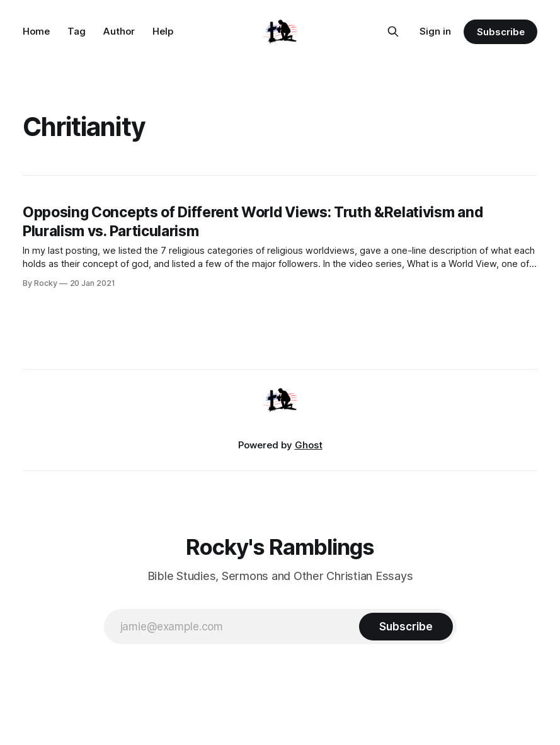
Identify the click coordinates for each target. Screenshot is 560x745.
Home (36, 31)
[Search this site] (393, 31)
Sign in (435, 31)
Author (119, 31)
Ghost (309, 445)
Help (163, 31)
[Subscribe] (406, 627)
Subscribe (500, 32)
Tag (77, 31)
